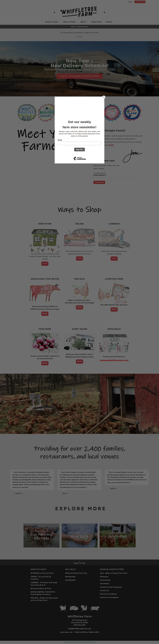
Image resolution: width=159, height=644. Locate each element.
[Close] (104, 97)
